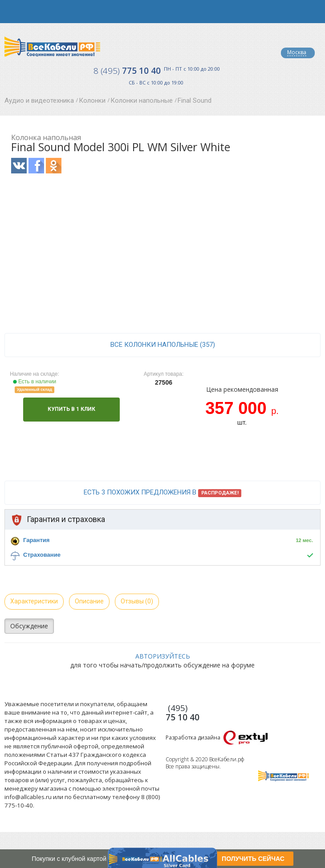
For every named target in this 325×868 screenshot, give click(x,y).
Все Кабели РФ (52, 46)
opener (12, 12)
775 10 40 (127, 71)
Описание (89, 601)
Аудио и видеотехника (39, 100)
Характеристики (34, 601)
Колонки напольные (142, 100)
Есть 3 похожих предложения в (163, 493)
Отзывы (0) (137, 601)
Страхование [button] (42, 555)
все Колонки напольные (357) (163, 345)
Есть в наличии (35, 382)
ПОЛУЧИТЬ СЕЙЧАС (253, 859)
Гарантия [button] (36, 540)
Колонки (92, 100)
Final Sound (195, 100)
